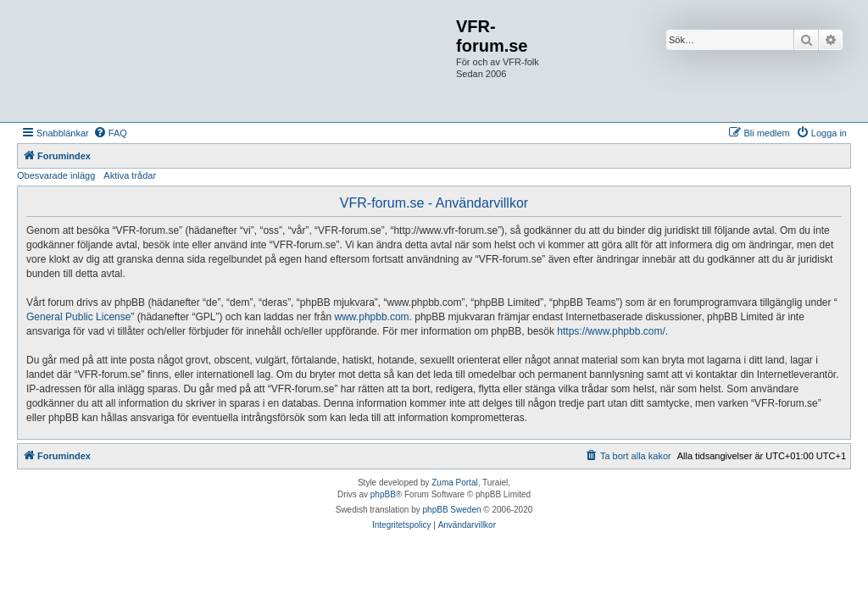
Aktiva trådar (130, 175)
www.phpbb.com (372, 317)
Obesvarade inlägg (56, 175)
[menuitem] (110, 133)
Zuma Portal (454, 483)
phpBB (383, 494)
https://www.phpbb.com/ (611, 331)
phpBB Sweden (452, 510)
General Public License (78, 317)
